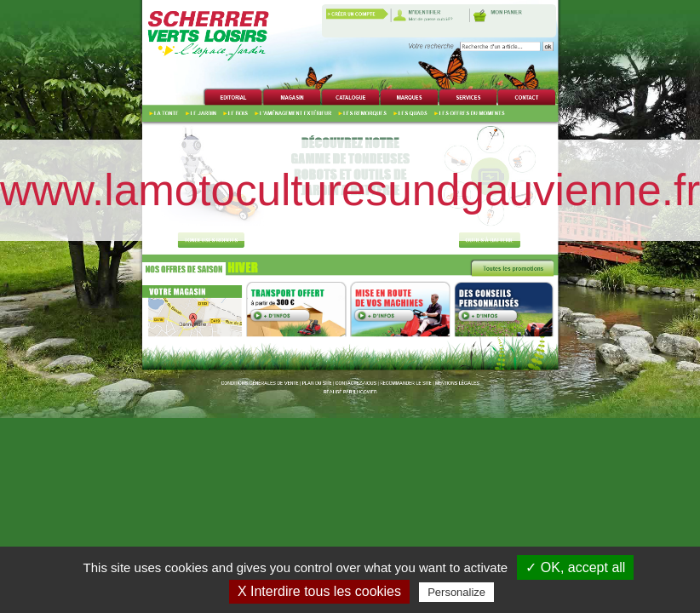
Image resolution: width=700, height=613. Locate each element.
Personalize (456, 592)
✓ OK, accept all (575, 567)
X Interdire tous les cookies (319, 591)
